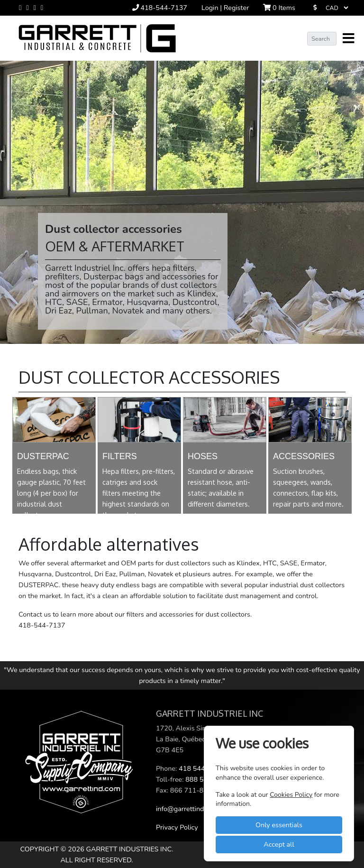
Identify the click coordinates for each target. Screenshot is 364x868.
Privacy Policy (177, 827)
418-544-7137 (160, 8)
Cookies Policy (291, 795)
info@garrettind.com (187, 809)
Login (211, 8)
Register (237, 8)
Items (279, 8)
